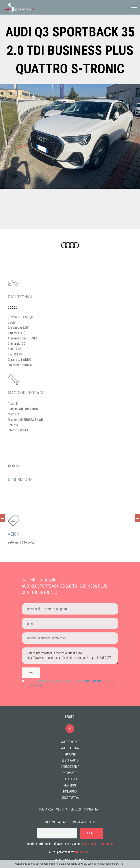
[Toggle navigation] (134, 7)
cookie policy (111, 864)
